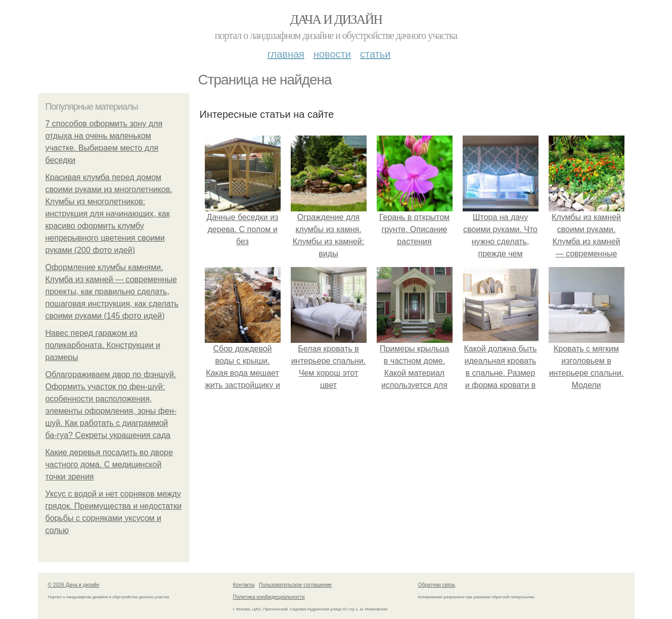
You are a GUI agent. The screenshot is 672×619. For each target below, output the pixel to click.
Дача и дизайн (336, 19)
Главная (286, 54)
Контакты (244, 585)
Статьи (375, 54)
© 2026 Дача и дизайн (74, 585)
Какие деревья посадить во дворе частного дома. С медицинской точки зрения (109, 465)
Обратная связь (437, 585)
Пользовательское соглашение (295, 585)
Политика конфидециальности (269, 597)
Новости (332, 54)
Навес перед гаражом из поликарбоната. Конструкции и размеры (103, 345)
